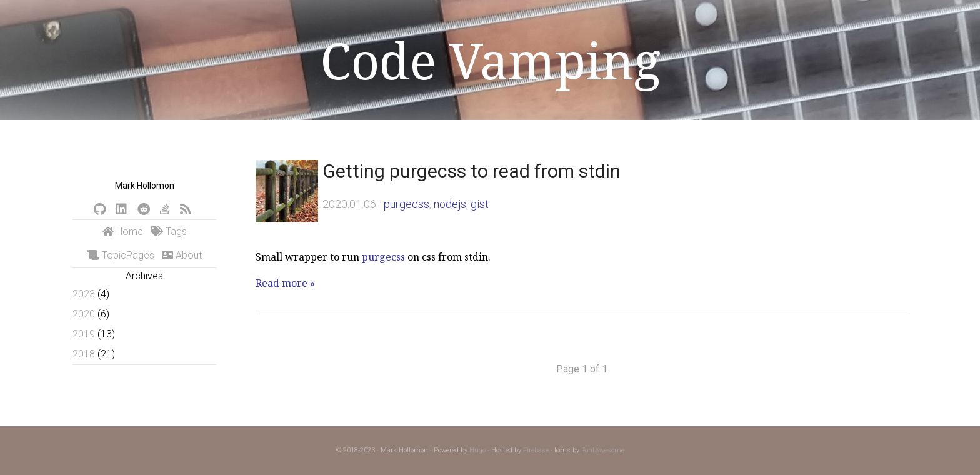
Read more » (285, 283)
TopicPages (121, 255)
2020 (84, 314)
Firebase (536, 450)
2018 (84, 354)
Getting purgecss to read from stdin (472, 171)
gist (480, 204)
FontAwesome (603, 450)
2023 (84, 294)
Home (123, 232)
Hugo (477, 450)
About (182, 255)
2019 (84, 334)
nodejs (450, 204)
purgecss (407, 204)
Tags (169, 232)
